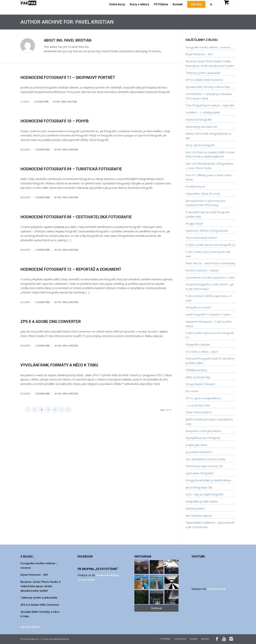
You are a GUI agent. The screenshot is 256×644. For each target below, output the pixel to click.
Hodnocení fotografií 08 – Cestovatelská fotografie (76, 217)
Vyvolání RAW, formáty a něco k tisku (59, 365)
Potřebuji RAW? (195, 508)
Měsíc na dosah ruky (198, 377)
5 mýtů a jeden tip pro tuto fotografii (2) (210, 245)
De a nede (192, 391)
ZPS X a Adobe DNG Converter (51, 322)
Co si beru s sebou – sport (202, 351)
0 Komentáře (41, 102)
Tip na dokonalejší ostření (201, 238)
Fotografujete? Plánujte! (200, 384)
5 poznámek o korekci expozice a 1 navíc (210, 277)
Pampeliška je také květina (202, 501)
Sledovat (156, 608)
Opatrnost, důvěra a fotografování (207, 231)
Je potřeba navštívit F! (199, 452)
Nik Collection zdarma (199, 516)
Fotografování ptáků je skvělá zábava (208, 480)
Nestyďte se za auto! (198, 307)
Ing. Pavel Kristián (67, 102)
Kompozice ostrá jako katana (203, 431)
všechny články (30, 627)
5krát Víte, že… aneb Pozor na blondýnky (210, 263)
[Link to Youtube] (224, 639)
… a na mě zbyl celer (198, 405)
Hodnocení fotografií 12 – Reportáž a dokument (71, 269)
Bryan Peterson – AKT (199, 54)
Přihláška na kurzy (196, 370)
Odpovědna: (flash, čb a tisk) (203, 194)
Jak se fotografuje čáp (199, 487)
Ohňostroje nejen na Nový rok (204, 466)
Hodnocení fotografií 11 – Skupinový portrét (68, 78)
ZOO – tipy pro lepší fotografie (204, 494)
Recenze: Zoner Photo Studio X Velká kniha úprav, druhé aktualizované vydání (41, 586)
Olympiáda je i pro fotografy (203, 438)
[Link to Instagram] (231, 639)
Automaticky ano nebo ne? (202, 127)
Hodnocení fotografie (199, 120)
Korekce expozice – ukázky (202, 270)
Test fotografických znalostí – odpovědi (210, 105)
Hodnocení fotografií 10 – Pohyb (54, 121)
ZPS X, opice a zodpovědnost (203, 398)
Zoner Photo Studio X (199, 412)
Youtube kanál (216, 589)
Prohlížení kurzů (195, 186)
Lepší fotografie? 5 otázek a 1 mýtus (208, 314)
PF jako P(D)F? (194, 224)
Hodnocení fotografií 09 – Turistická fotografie (71, 169)
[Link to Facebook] (217, 639)
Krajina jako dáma (196, 445)
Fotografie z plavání (198, 344)
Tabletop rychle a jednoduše (203, 73)
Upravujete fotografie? (200, 473)
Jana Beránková (62, 639)
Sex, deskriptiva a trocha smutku (205, 459)
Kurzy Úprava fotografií (200, 145)
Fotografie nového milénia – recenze (208, 47)
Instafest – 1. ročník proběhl (203, 112)
